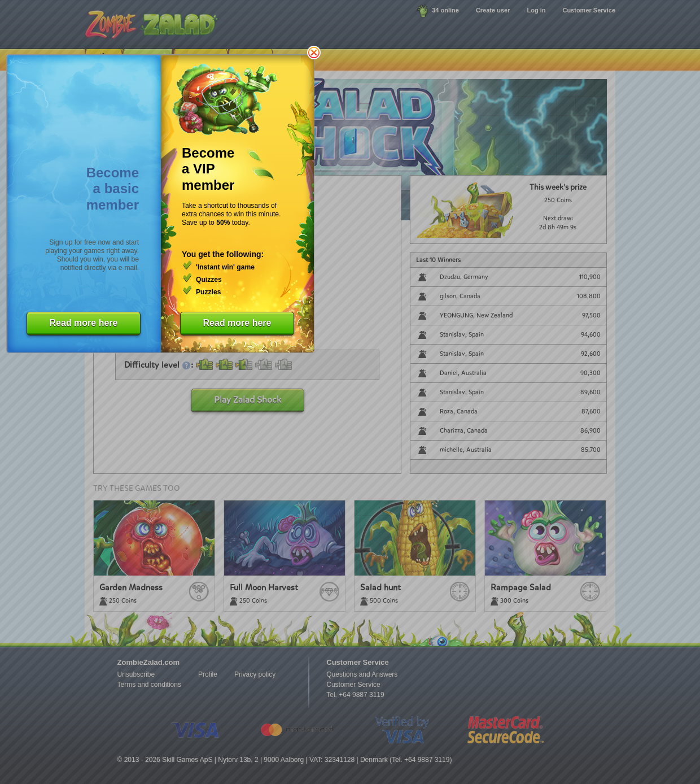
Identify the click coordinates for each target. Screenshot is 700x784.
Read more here (84, 323)
